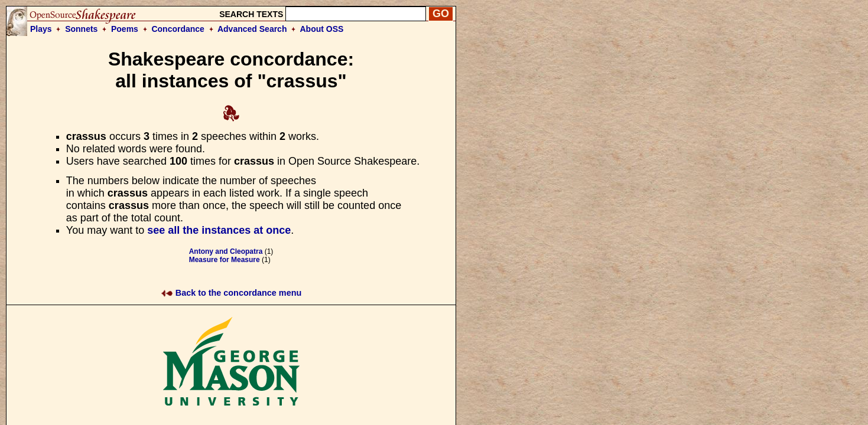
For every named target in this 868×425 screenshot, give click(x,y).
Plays (41, 29)
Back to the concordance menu (231, 293)
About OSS (322, 29)
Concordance (178, 29)
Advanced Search (252, 29)
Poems (125, 29)
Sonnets (81, 29)
